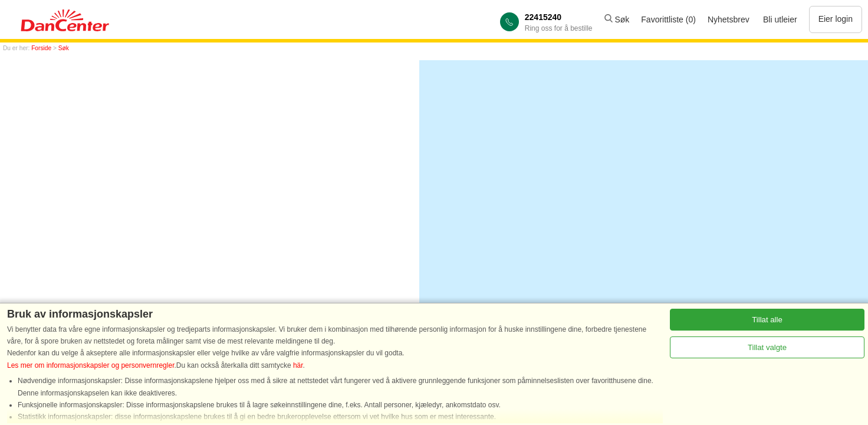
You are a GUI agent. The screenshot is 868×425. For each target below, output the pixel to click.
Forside (41, 48)
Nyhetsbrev (729, 19)
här (298, 365)
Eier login (836, 19)
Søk (617, 19)
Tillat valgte (767, 347)
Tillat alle (767, 320)
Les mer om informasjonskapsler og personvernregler (91, 365)
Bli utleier (780, 19)
